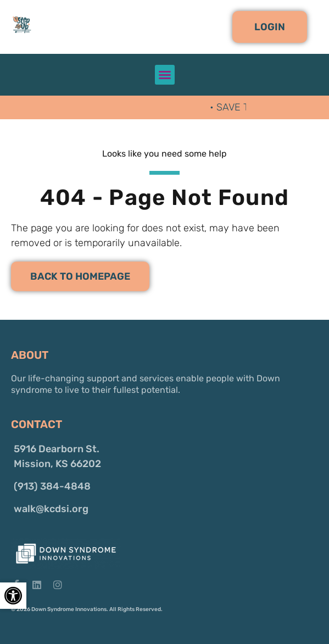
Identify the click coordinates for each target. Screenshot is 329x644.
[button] (270, 27)
